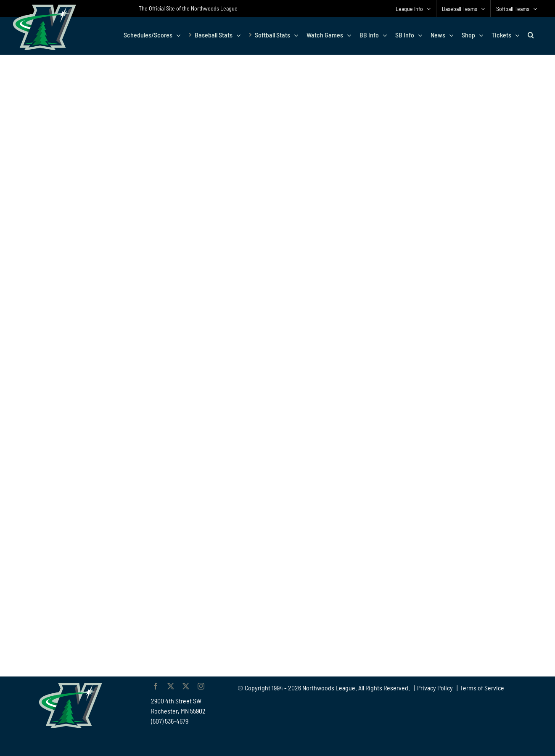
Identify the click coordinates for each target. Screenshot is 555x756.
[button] (531, 35)
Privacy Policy (435, 688)
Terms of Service (482, 688)
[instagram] (201, 686)
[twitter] (171, 686)
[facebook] (156, 686)
